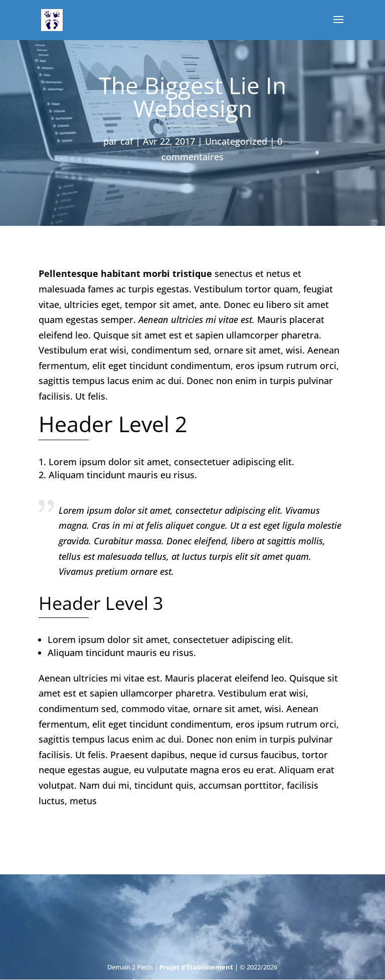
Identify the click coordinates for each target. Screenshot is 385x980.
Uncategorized (236, 141)
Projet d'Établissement (196, 967)
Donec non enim (222, 381)
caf (127, 141)
